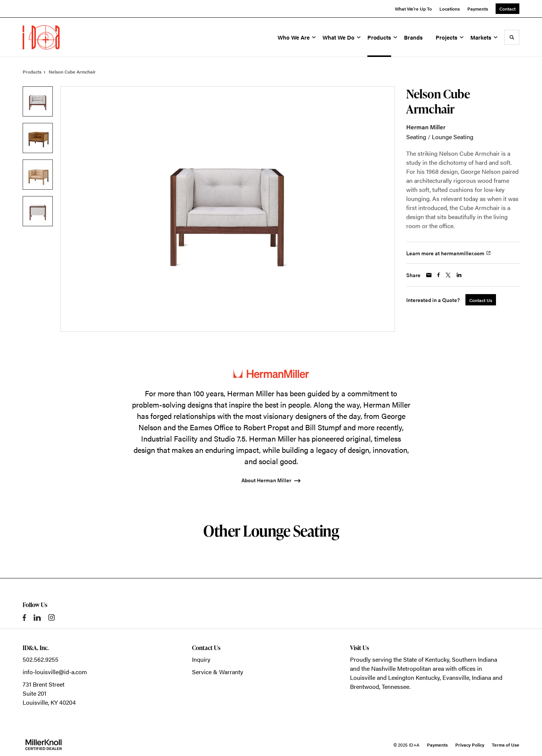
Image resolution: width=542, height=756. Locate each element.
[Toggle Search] (512, 37)
